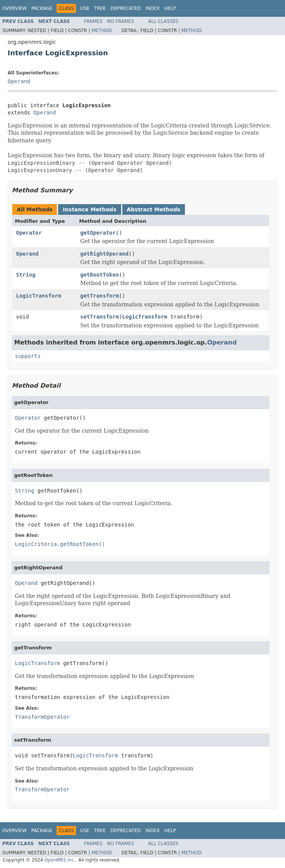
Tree (100, 8)
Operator (29, 233)
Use (85, 8)
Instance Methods (89, 209)
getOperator (98, 233)
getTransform (100, 296)
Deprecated (126, 8)
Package (42, 8)
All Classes (163, 21)
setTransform (100, 317)
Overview (15, 8)
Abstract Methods (154, 209)
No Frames (121, 21)
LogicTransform (39, 296)
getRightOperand (104, 254)
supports (28, 356)
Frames (93, 21)
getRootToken (100, 275)
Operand (19, 81)
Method (102, 31)
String (26, 275)
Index (153, 8)
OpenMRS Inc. (60, 860)
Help (170, 8)
